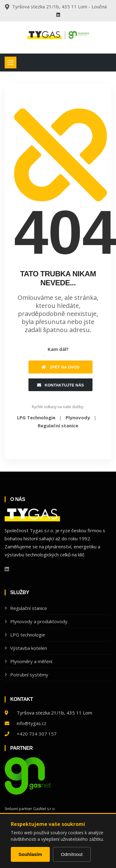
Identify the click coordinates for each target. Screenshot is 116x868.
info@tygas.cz (32, 723)
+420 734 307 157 (37, 734)
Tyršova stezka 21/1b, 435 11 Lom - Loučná (59, 6)
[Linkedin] (58, 15)
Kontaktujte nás (60, 385)
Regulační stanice (29, 608)
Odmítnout (72, 854)
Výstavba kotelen (29, 648)
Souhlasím (30, 854)
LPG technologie (28, 635)
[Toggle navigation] (11, 63)
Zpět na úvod (60, 367)
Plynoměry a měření (31, 661)
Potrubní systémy (29, 675)
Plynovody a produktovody (39, 621)
